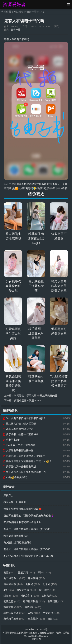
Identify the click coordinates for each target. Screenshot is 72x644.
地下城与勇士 (14, 578)
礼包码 (50, 584)
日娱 (53, 619)
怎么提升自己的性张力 (16, 536)
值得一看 (31, 12)
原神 (44, 573)
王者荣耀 (26, 573)
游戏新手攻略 (14, 619)
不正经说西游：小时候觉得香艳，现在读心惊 (28, 556)
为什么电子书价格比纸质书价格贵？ (24, 418)
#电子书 (47, 188)
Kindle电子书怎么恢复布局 (19, 445)
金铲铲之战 (26, 590)
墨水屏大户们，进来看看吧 (19, 424)
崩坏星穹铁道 (34, 601)
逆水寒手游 (13, 584)
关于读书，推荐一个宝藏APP (20, 434)
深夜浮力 (8, 495)
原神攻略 (36, 578)
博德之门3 (30, 596)
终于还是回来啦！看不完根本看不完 (24, 472)
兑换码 (33, 584)
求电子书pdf (11, 440)
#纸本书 (56, 188)
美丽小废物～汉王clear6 (28, 401)
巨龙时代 (51, 613)
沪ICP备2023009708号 (36, 629)
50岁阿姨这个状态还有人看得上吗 (22, 522)
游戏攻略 (13, 607)
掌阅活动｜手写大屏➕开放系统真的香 (36, 396)
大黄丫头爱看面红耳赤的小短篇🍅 (23, 509)
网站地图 (36, 639)
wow (34, 613)
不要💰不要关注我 (14, 477)
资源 (9, 573)
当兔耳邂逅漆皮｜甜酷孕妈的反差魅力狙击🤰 (29, 516)
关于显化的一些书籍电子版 (19, 467)
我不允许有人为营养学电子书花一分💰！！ (28, 461)
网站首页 (19, 12)
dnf (9, 590)
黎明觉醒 (56, 601)
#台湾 (39, 188)
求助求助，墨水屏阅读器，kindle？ (24, 456)
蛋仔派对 (47, 590)
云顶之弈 (12, 601)
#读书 (64, 188)
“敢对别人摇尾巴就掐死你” (18, 543)
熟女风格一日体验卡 (15, 502)
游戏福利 (33, 607)
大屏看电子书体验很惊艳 (18, 450)
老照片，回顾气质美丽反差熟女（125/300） (28, 549)
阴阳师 (11, 596)
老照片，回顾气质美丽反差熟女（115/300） (28, 529)
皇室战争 (36, 619)
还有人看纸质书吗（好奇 (18, 429)
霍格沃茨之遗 (14, 613)
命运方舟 (50, 596)
